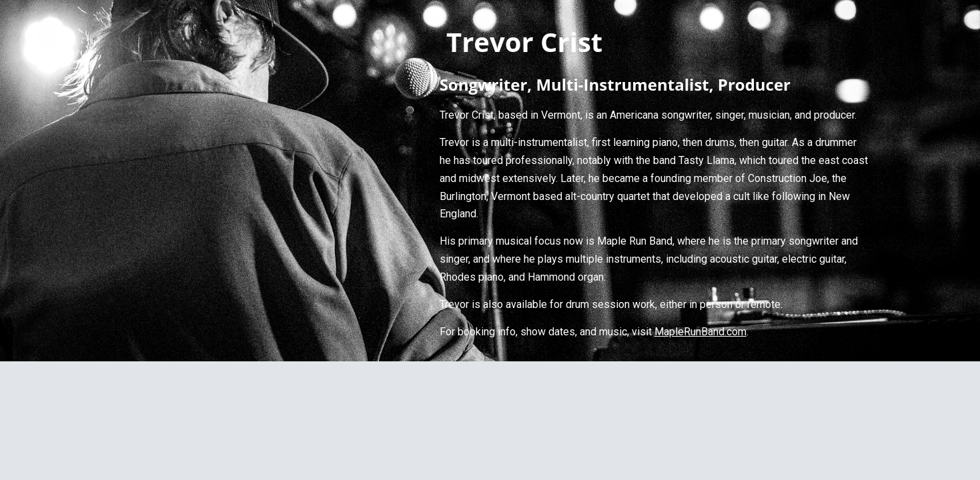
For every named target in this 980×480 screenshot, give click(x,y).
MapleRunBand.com (700, 332)
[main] (655, 181)
